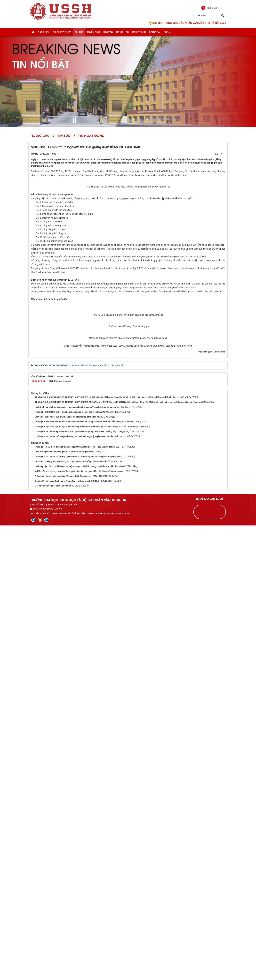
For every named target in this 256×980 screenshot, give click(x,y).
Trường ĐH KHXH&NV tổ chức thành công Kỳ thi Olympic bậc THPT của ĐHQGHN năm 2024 (77, 901)
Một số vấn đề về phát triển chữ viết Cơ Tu (54, 940)
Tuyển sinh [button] (93, 32)
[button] (210, 8)
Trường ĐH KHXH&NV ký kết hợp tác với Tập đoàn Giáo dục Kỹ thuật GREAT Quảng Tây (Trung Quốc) (82, 886)
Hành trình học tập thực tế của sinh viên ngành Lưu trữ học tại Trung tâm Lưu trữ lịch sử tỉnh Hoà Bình (82, 862)
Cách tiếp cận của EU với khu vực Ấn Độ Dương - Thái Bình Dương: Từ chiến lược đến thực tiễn (79, 921)
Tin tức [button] (79, 32)
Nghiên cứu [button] (139, 32)
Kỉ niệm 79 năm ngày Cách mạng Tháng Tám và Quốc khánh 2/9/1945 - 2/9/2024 (72, 936)
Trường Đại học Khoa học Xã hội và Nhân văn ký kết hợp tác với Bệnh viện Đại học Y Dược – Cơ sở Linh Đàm (85, 881)
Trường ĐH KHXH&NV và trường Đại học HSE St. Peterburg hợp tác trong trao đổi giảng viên (78, 911)
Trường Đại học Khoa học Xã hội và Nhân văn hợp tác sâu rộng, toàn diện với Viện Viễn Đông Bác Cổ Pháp (84, 876)
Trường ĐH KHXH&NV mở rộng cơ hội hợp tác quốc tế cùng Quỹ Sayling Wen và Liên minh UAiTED (80, 891)
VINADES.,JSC (124, 968)
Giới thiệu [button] (44, 32)
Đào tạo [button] (108, 32)
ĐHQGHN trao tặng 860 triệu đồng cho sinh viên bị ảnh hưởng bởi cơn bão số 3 (71, 916)
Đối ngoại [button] (155, 32)
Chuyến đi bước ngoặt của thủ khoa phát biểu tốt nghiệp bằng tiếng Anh (68, 871)
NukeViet (102, 968)
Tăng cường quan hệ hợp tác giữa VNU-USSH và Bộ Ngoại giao (64, 906)
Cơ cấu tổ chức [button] (62, 32)
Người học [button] (122, 32)
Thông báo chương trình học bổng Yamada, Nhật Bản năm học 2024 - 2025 (69, 931)
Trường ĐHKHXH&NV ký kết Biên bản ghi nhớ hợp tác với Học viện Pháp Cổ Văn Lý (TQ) (76, 866)
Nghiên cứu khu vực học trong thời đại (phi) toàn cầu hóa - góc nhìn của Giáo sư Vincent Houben (79, 926)
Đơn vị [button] (167, 32)
